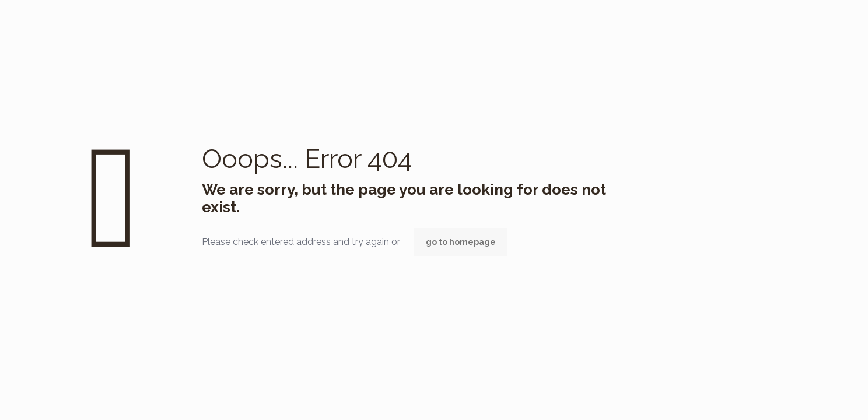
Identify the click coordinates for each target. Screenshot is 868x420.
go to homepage (461, 242)
